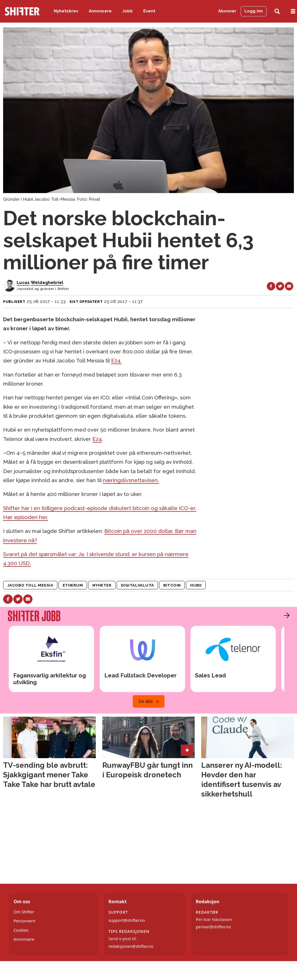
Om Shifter (24, 912)
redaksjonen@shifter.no (131, 946)
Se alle (146, 701)
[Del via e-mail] (289, 286)
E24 (97, 439)
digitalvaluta (137, 585)
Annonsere (100, 11)
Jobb (128, 11)
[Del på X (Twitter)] (280, 286)
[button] (285, 615)
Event (149, 11)
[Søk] (277, 11)
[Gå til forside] (22, 11)
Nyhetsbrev (66, 11)
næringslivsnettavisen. (131, 480)
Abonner (227, 11)
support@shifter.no (127, 920)
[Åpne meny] (293, 11)
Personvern (25, 921)
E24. (116, 360)
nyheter (102, 585)
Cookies (21, 930)
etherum (73, 585)
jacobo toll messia (30, 585)
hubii (196, 585)
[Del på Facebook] (271, 286)
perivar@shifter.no (213, 927)
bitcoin (172, 585)
